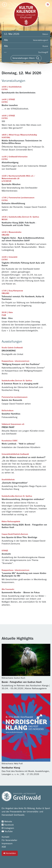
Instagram (8, 828)
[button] (48, 4)
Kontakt (5, 837)
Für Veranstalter (9, 840)
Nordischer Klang (11, 768)
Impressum (7, 844)
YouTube (7, 831)
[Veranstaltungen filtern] (26, 58)
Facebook (8, 825)
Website (7, 822)
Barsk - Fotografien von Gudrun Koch (22, 682)
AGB (4, 847)
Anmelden (10, 853)
